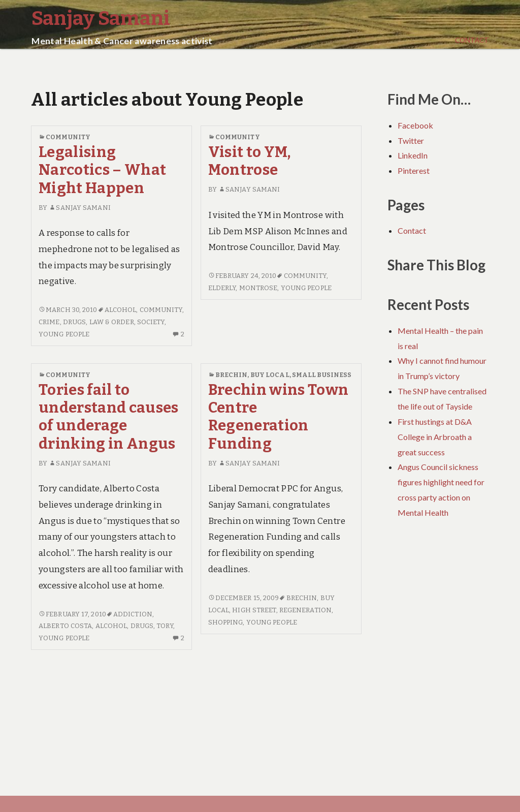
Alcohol (121, 310)
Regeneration (305, 610)
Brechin (232, 375)
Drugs (75, 322)
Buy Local (270, 375)
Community (68, 137)
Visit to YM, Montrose (250, 161)
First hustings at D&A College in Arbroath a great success (435, 437)
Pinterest (414, 170)
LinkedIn (413, 155)
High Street (254, 610)
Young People (64, 334)
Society (151, 322)
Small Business (322, 375)
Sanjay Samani (79, 208)
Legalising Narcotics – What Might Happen (102, 170)
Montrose (258, 288)
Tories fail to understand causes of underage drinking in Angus (109, 417)
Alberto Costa (65, 626)
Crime (49, 322)
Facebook (415, 125)
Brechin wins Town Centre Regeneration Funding (279, 417)
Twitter (411, 140)
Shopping (226, 622)
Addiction (133, 614)
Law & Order (112, 322)
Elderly (222, 288)
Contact (472, 40)
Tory (165, 626)
